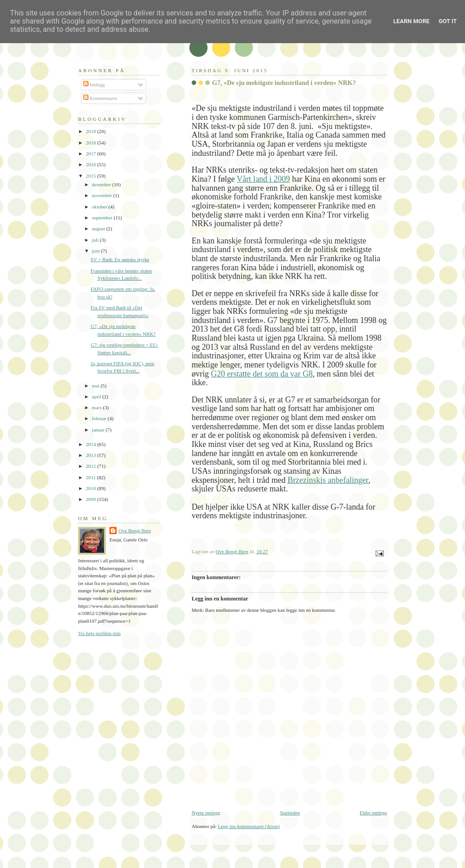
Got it (448, 21)
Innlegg (94, 84)
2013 (92, 455)
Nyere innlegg (206, 813)
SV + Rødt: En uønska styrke (120, 259)
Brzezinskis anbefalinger (328, 480)
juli (96, 240)
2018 (92, 143)
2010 (92, 488)
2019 (92, 131)
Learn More (411, 21)
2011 (91, 477)
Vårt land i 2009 (263, 179)
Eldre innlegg (373, 813)
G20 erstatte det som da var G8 (262, 374)
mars (97, 407)
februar (100, 418)
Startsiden (290, 813)
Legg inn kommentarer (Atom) (249, 826)
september (103, 218)
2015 (92, 176)
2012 (92, 466)
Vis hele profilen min (99, 633)
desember (102, 184)
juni (96, 251)
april (97, 397)
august (99, 228)
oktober (100, 207)
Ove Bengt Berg (135, 531)
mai (96, 386)
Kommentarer (100, 98)
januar (99, 430)
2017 (92, 154)
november (102, 195)
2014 (92, 444)
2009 (92, 499)
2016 (92, 164)
